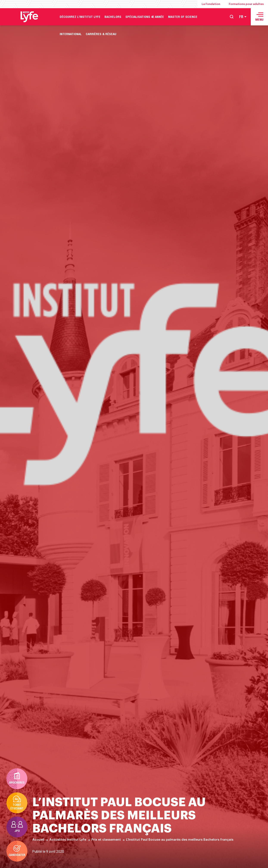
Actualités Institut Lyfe (68, 840)
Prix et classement (106, 840)
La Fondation (211, 4)
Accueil (38, 840)
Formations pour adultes (246, 4)
